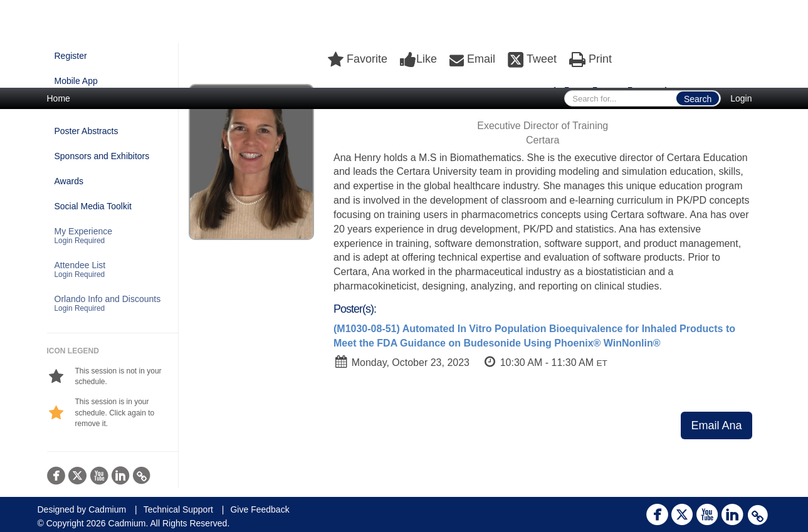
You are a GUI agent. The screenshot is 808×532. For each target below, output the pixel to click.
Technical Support (178, 509)
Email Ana (716, 425)
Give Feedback (260, 509)
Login (741, 98)
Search (698, 99)
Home (59, 98)
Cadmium (107, 509)
